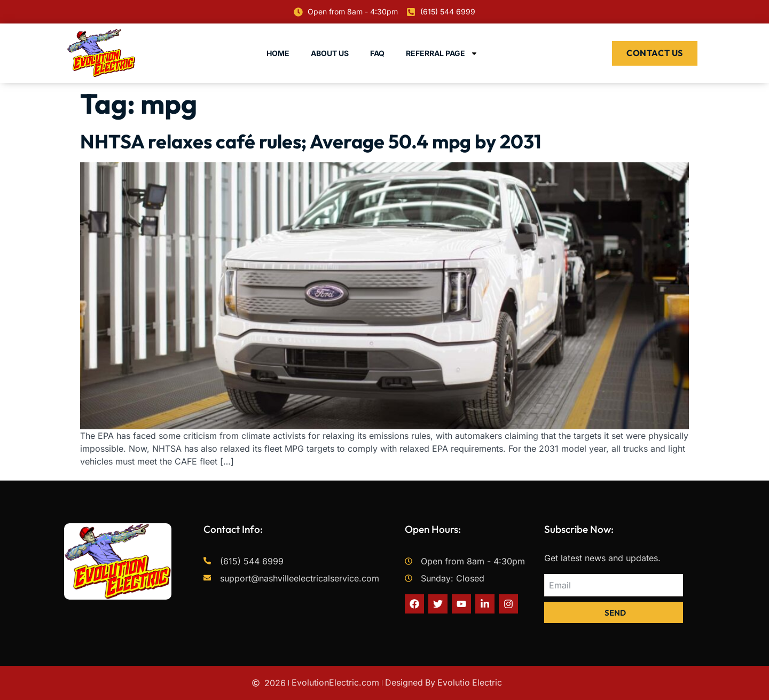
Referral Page (442, 53)
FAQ (377, 53)
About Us (330, 53)
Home (278, 53)
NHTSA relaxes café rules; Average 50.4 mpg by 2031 (311, 141)
